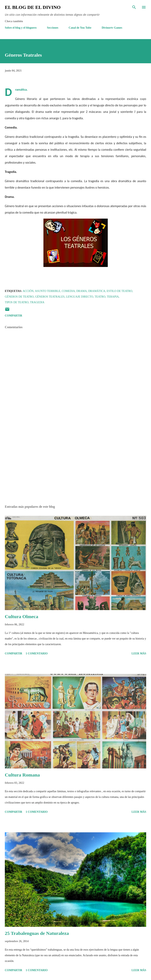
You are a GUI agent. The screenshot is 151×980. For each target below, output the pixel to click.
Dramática (97, 291)
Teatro (100, 297)
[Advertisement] (75, 464)
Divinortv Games (112, 28)
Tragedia (37, 302)
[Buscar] (134, 7)
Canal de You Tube (80, 28)
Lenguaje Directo (80, 297)
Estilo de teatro (119, 291)
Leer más (139, 654)
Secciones (53, 28)
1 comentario (37, 654)
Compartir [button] (13, 316)
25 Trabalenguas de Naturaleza (37, 933)
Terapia (113, 297)
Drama (82, 291)
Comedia (68, 291)
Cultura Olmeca (22, 617)
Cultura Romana (22, 775)
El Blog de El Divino (33, 7)
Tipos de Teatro (17, 302)
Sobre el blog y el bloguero (21, 28)
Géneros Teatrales (50, 297)
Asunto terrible (48, 291)
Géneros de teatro (19, 297)
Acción (28, 291)
